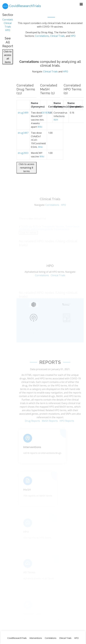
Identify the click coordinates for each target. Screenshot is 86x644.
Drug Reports (32, 426)
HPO (8, 32)
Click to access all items (8, 58)
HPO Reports (67, 426)
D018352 (46, 119)
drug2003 (23, 159)
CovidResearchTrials (17, 638)
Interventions (32, 451)
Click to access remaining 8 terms (27, 174)
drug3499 (23, 119)
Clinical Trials (57, 38)
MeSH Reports (50, 426)
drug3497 (23, 139)
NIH (56, 126)
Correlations (9, 21)
